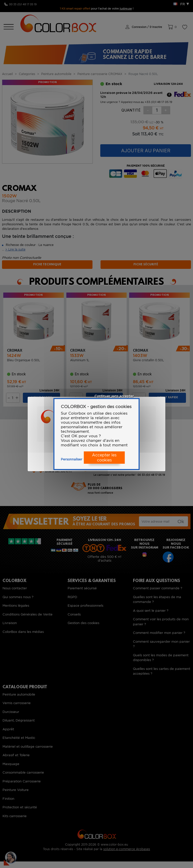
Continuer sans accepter (114, 396)
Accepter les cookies (104, 458)
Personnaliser (71, 459)
